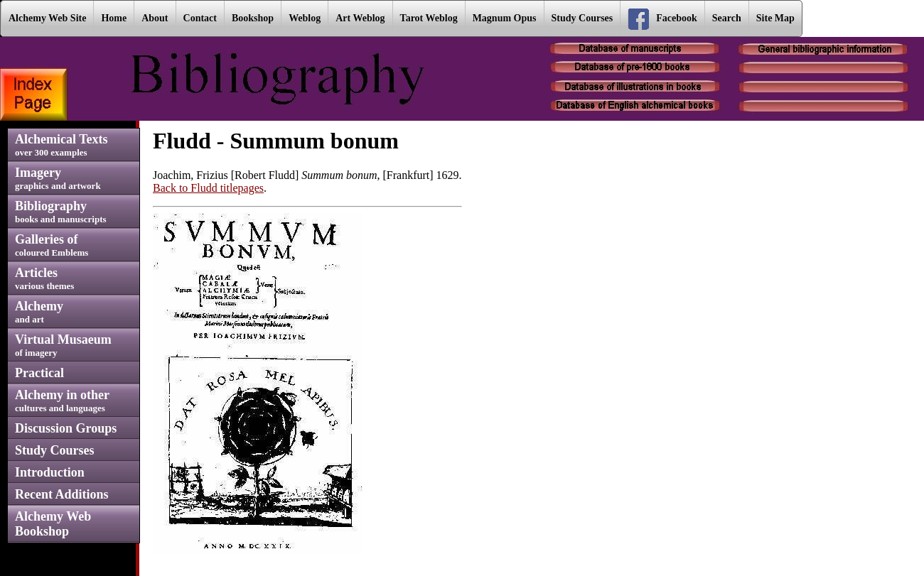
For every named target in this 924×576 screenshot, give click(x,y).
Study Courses (582, 18)
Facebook (662, 19)
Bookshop (253, 18)
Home (114, 18)
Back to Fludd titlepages (208, 188)
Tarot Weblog (429, 18)
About (155, 18)
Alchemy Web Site (47, 18)
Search (727, 18)
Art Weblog (360, 18)
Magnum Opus (505, 18)
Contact (200, 18)
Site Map (775, 18)
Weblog (305, 18)
